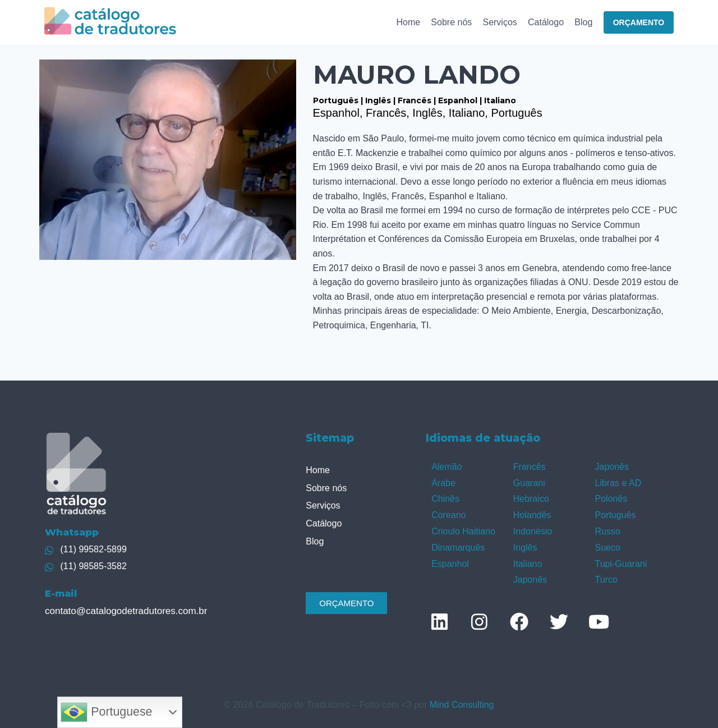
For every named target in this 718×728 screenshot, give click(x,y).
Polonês (611, 499)
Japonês (530, 580)
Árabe (443, 483)
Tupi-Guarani (621, 564)
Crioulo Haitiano (463, 531)
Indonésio (533, 531)
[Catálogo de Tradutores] (110, 22)
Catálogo (546, 22)
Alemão (447, 467)
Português (615, 515)
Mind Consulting (462, 705)
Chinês (445, 499)
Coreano (448, 515)
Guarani (529, 483)
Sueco (607, 548)
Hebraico (531, 499)
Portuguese (106, 712)
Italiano (528, 564)
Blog (583, 22)
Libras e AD (618, 483)
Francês (530, 467)
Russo (607, 531)
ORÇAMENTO (639, 22)
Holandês (532, 515)
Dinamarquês (458, 548)
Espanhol (450, 564)
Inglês (525, 548)
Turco (606, 580)
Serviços (500, 22)
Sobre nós (451, 22)
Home (408, 22)
